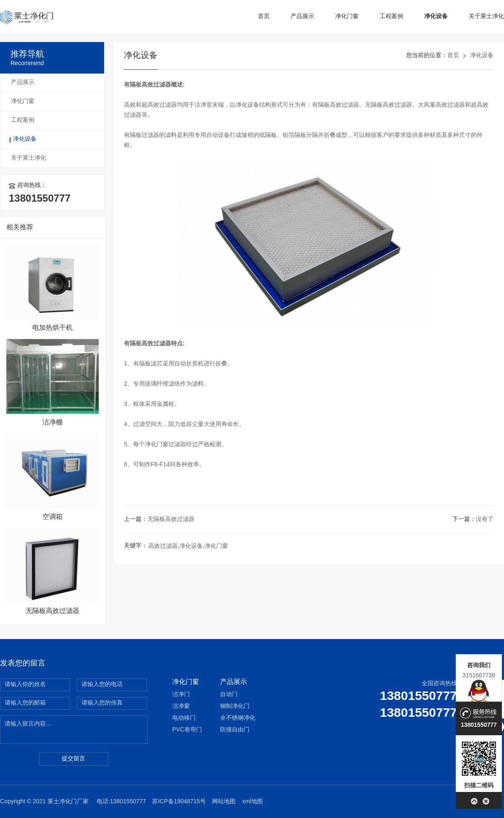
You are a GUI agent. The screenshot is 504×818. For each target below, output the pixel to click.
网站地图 (224, 802)
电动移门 (184, 718)
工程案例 (391, 17)
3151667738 (479, 675)
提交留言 (73, 759)
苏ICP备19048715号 (179, 802)
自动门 (229, 695)
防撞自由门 (235, 730)
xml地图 (252, 802)
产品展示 (302, 17)
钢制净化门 (235, 706)
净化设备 (436, 17)
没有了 (485, 519)
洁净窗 (181, 706)
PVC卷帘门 (187, 730)
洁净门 (181, 695)
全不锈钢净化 (238, 718)
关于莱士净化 (486, 17)
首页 (264, 17)
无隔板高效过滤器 (171, 519)
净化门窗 (347, 17)
